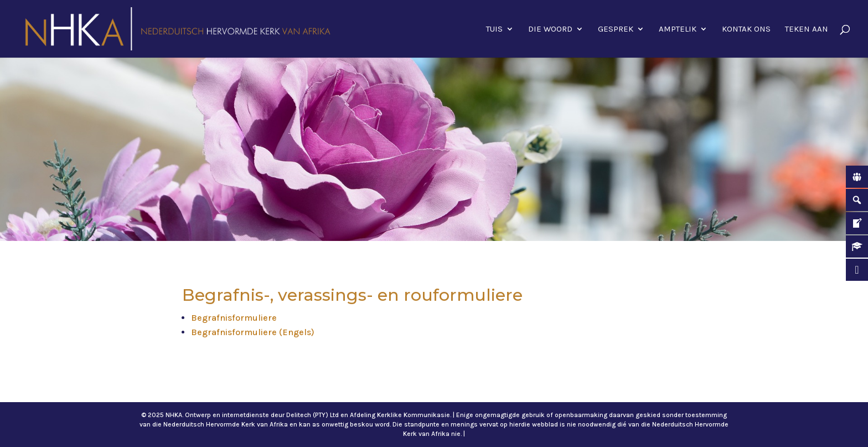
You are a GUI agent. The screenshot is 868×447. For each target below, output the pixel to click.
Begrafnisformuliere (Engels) (253, 332)
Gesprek (616, 29)
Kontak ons (746, 29)
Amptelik (678, 29)
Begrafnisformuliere (234, 318)
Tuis (494, 29)
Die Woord (550, 29)
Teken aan (807, 29)
